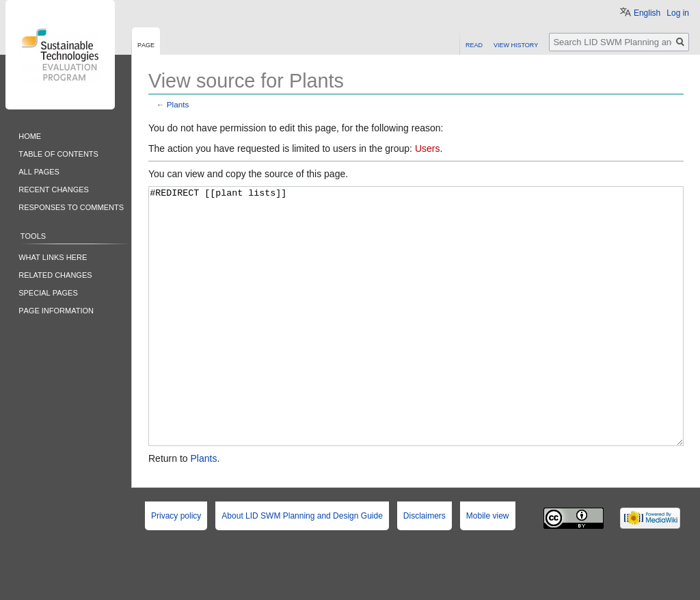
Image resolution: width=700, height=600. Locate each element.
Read (474, 44)
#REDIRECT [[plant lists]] (416, 342)
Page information (56, 310)
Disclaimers (425, 567)
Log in (678, 13)
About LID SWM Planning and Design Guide (302, 567)
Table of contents (58, 153)
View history (516, 44)
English (647, 13)
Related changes (55, 274)
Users (428, 148)
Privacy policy (176, 567)
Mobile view (488, 567)
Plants (178, 104)
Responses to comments (71, 206)
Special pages (48, 292)
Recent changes (54, 188)
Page (146, 44)
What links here (53, 256)
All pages (39, 171)
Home (30, 135)
